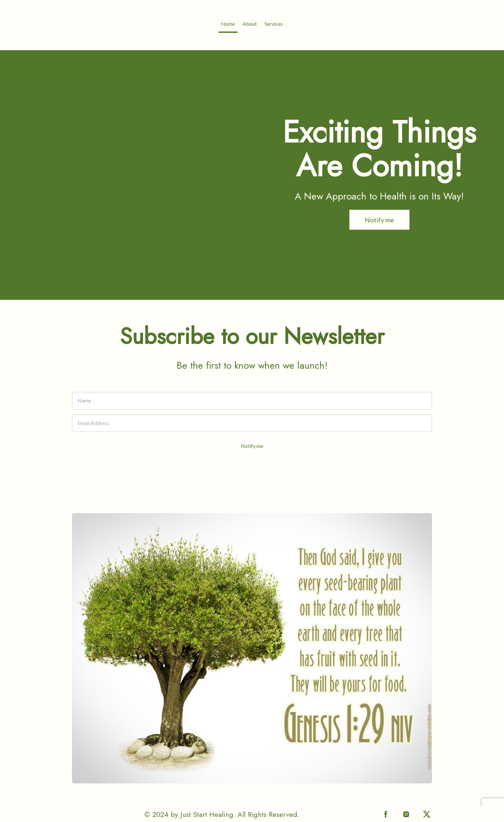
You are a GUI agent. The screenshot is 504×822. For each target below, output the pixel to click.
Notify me (252, 446)
